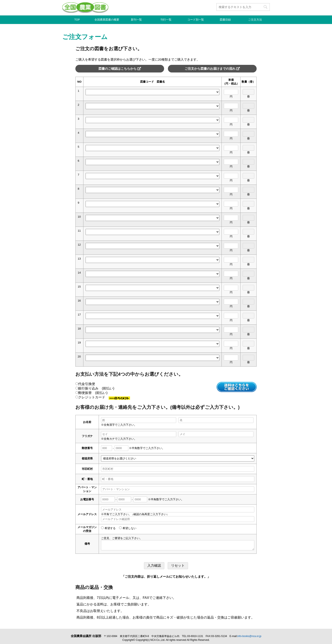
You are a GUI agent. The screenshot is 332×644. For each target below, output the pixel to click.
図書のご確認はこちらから (120, 69)
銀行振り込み (95, 388)
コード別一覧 (196, 20)
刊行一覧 (166, 20)
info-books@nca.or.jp (249, 636)
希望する (108, 528)
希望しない (128, 528)
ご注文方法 (255, 20)
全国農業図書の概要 (107, 20)
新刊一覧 (136, 20)
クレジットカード (103, 397)
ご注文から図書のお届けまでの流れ (212, 69)
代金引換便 (85, 384)
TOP (77, 20)
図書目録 (225, 20)
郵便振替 (91, 393)
